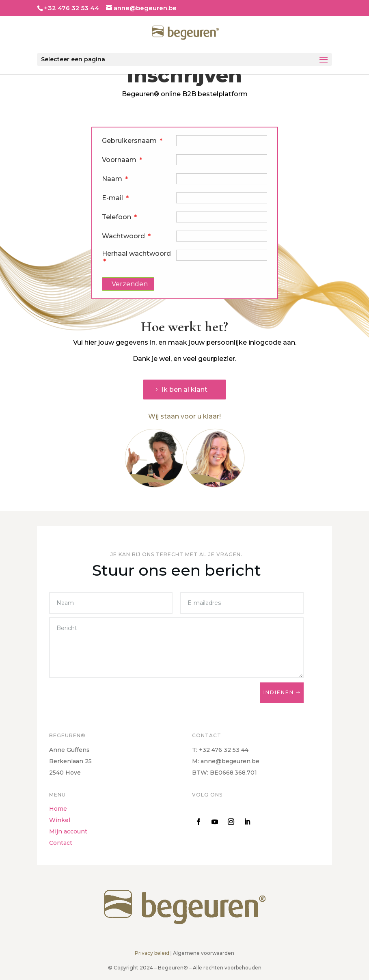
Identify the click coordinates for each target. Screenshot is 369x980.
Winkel (60, 820)
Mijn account (68, 831)
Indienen (279, 692)
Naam (115, 179)
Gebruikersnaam (132, 141)
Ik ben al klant (184, 390)
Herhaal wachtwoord (136, 256)
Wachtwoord (126, 236)
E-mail (115, 198)
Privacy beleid (152, 953)
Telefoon (120, 217)
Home (58, 809)
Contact (61, 843)
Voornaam (122, 160)
